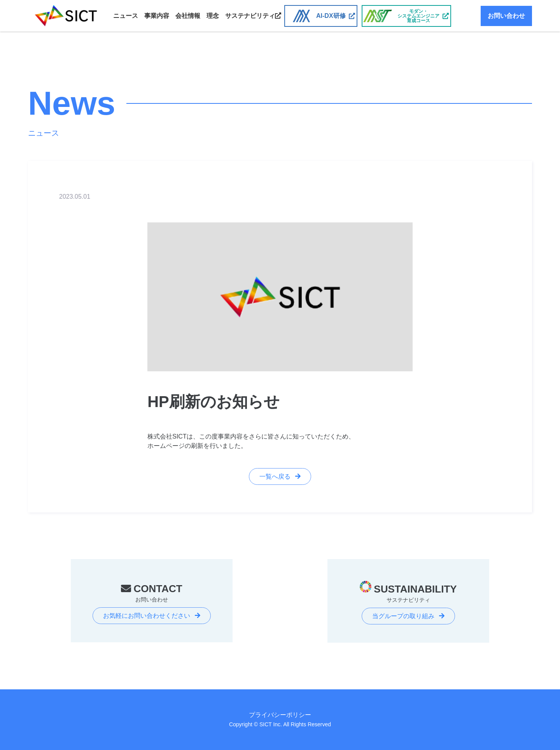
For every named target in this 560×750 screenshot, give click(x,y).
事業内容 (157, 16)
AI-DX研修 (331, 16)
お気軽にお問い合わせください (147, 616)
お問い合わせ (506, 16)
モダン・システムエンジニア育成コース (418, 16)
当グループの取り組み (403, 616)
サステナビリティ (253, 16)
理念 (213, 16)
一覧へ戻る (275, 476)
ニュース (126, 16)
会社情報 (188, 16)
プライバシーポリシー (280, 715)
